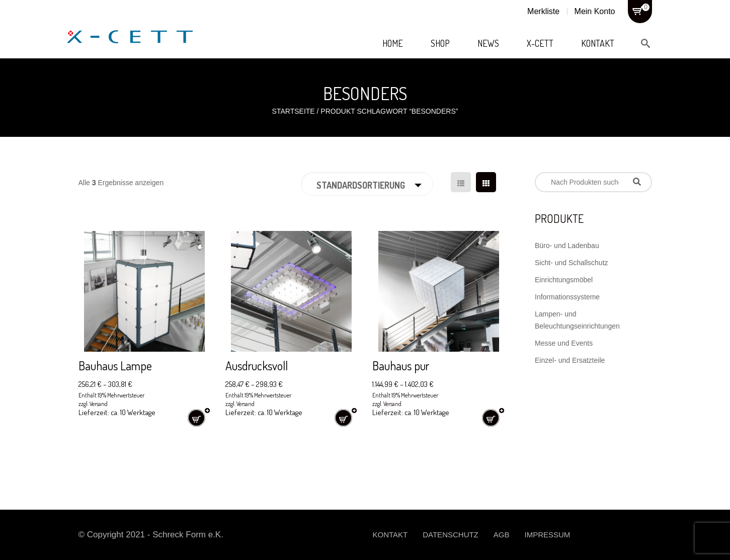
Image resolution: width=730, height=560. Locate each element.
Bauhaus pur (401, 366)
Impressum (547, 535)
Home (393, 43)
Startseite (294, 111)
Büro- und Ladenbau (567, 246)
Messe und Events (564, 343)
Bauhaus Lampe (115, 366)
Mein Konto (595, 11)
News (488, 43)
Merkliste (543, 11)
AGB (502, 535)
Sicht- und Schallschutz (572, 263)
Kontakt (598, 43)
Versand (99, 404)
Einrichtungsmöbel (564, 280)
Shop (440, 43)
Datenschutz (451, 535)
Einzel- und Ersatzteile (570, 360)
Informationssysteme (567, 297)
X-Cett (540, 43)
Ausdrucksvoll (257, 366)
